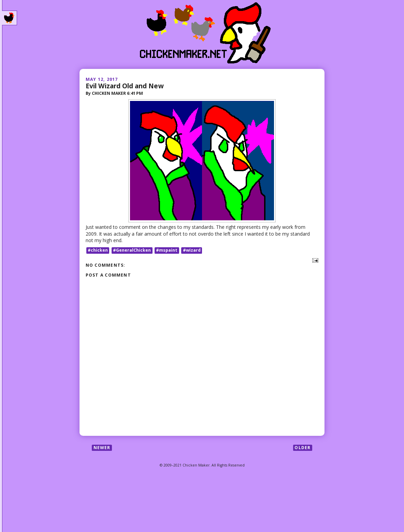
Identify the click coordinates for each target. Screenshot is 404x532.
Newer (102, 448)
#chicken (98, 250)
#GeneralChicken (132, 250)
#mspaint (167, 250)
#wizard (192, 250)
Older (302, 448)
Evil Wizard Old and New (125, 86)
